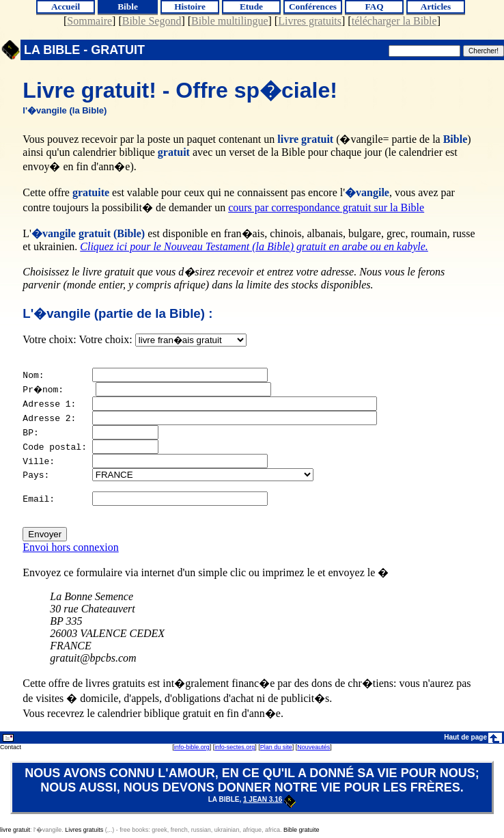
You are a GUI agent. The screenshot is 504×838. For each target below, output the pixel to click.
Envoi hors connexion (70, 551)
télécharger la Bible (394, 21)
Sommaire (89, 21)
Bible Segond (152, 21)
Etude (251, 6)
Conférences (313, 6)
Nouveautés (313, 751)
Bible (128, 6)
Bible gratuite (302, 834)
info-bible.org (192, 751)
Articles (436, 6)
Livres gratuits (310, 21)
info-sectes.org (235, 751)
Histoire (190, 6)
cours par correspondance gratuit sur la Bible (326, 207)
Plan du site (276, 751)
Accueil (66, 6)
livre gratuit (15, 834)
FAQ (374, 6)
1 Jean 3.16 (269, 803)
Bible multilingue (229, 21)
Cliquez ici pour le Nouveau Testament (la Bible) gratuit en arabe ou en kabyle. (254, 246)
